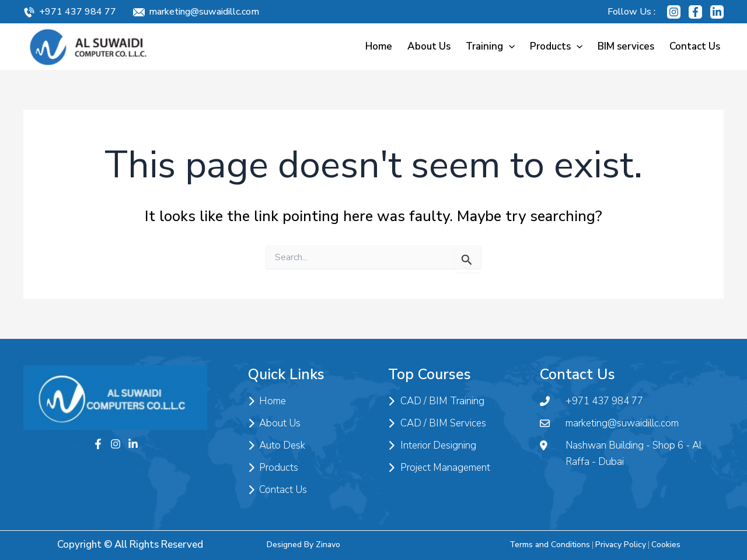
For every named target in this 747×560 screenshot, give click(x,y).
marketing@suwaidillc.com (204, 12)
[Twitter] (133, 444)
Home (379, 46)
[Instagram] (674, 12)
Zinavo (328, 545)
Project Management (439, 468)
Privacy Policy (621, 545)
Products (556, 46)
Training (490, 46)
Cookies (666, 545)
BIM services (626, 46)
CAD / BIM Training (436, 401)
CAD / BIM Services (437, 423)
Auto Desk (277, 446)
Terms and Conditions (550, 545)
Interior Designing (432, 446)
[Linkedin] (717, 12)
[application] (509, 46)
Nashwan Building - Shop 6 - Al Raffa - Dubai (621, 454)
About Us (429, 46)
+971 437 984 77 (78, 12)
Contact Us (695, 46)
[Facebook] (695, 12)
